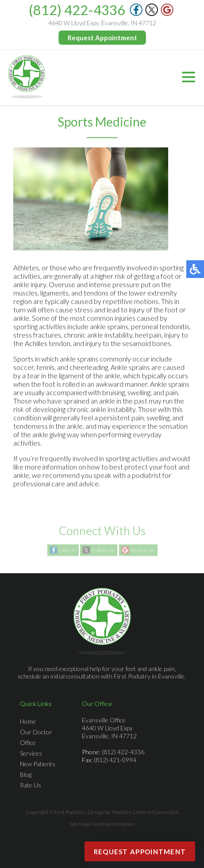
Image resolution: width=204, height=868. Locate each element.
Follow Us (103, 550)
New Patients (38, 764)
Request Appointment (102, 38)
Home (28, 721)
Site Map (79, 824)
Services (31, 753)
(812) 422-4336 (77, 10)
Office (28, 743)
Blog (26, 774)
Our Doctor (36, 732)
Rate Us (31, 785)
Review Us (143, 550)
